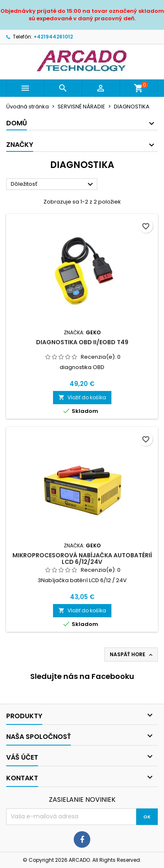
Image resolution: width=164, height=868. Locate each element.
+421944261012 (53, 37)
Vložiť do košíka (82, 397)
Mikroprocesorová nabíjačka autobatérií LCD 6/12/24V (82, 559)
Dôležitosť (53, 185)
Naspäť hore (132, 655)
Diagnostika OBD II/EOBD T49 (82, 342)
